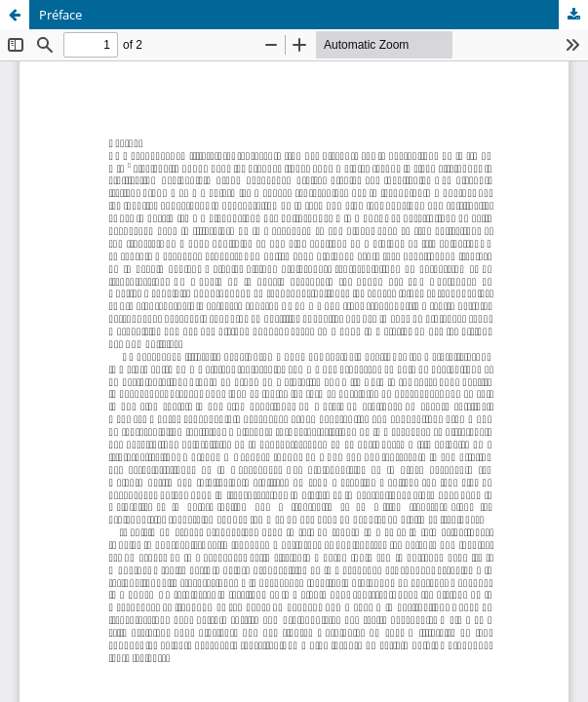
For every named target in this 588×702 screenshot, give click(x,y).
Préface (60, 15)
